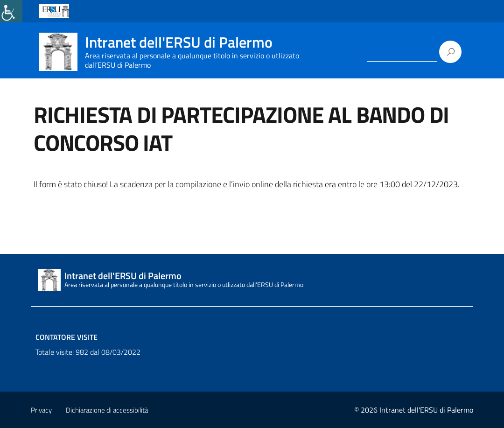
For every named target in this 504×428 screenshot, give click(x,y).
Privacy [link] (41, 410)
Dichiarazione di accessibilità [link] (107, 410)
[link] (11, 11)
